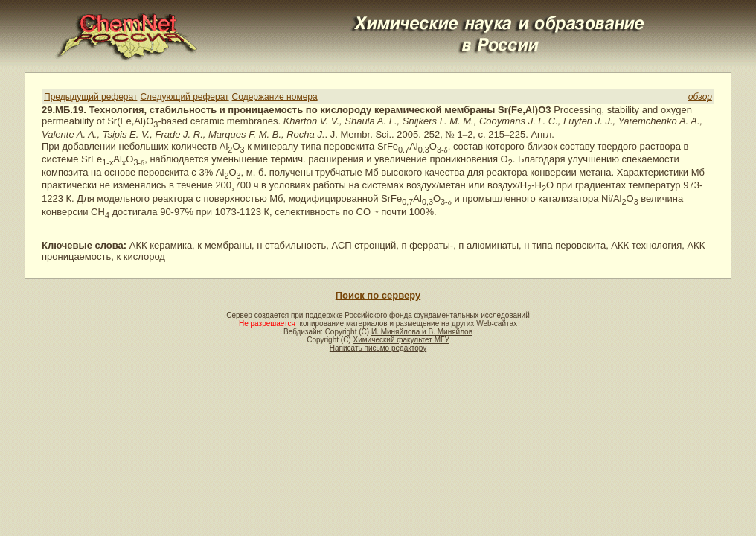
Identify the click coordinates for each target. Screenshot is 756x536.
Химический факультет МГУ (401, 340)
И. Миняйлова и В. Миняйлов (422, 332)
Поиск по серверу (378, 295)
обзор (700, 97)
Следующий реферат (184, 97)
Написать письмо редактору (378, 348)
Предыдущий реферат (90, 97)
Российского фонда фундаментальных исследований (437, 315)
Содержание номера (275, 97)
